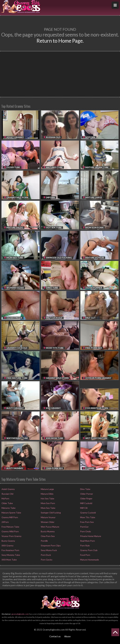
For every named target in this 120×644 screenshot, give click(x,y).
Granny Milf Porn (10, 517)
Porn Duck (46, 555)
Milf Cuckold (86, 503)
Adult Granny (8, 489)
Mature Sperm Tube (11, 513)
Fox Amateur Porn (10, 550)
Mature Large (47, 489)
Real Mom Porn (87, 541)
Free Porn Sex (87, 522)
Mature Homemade (89, 560)
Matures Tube (8, 508)
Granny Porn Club (89, 550)
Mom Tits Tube (87, 517)
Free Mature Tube (10, 527)
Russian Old (7, 494)
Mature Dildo (47, 494)
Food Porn (85, 555)
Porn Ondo (85, 531)
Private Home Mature (90, 536)
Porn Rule (85, 545)
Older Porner (86, 494)
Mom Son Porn (48, 503)
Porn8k (44, 541)
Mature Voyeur (48, 517)
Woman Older (47, 522)
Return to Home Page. (60, 41)
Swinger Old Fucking (51, 513)
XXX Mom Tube (9, 560)
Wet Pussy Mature (50, 527)
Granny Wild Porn (10, 531)
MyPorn (5, 498)
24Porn (5, 522)
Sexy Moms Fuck (49, 550)
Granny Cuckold (88, 513)
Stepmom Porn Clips (50, 545)
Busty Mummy (47, 531)
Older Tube (7, 503)
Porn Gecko (46, 560)
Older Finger (86, 498)
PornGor (84, 527)
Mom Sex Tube (48, 508)
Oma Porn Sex (47, 536)
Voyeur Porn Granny (11, 536)
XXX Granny (7, 545)
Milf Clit (84, 508)
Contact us (55, 636)
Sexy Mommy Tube (11, 555)
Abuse (67, 636)
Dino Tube (85, 489)
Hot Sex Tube (47, 498)
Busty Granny (8, 541)
